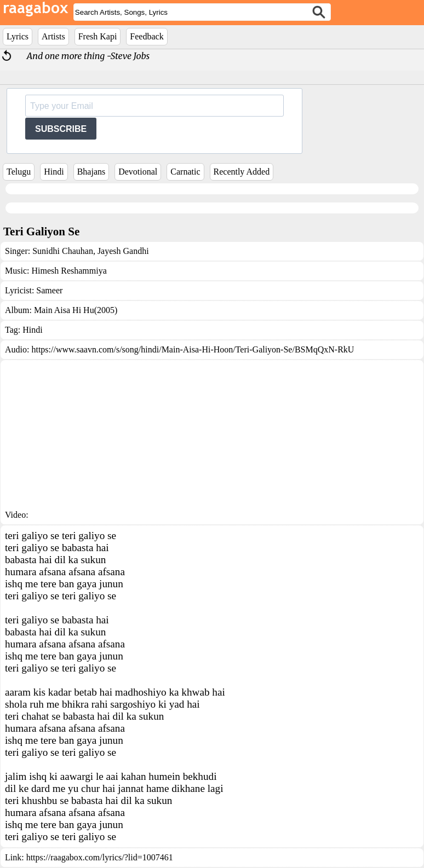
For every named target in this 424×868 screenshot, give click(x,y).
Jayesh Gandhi (122, 251)
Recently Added (242, 172)
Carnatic (185, 172)
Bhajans (91, 172)
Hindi (54, 172)
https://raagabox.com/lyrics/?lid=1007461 (100, 857)
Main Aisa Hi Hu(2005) (76, 310)
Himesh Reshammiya (69, 271)
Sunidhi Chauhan (63, 251)
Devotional (138, 172)
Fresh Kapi (98, 36)
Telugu (19, 172)
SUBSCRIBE (61, 129)
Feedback (147, 36)
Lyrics (18, 36)
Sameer (49, 290)
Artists (53, 36)
